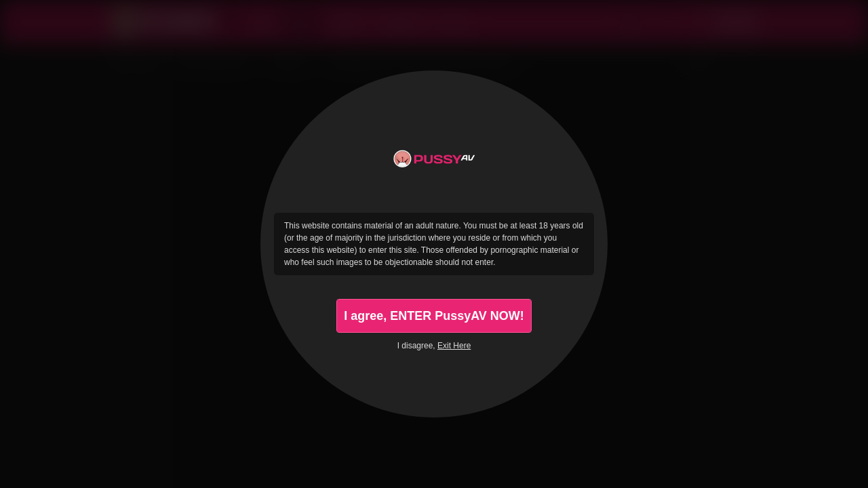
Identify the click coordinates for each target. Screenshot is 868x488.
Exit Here (454, 346)
